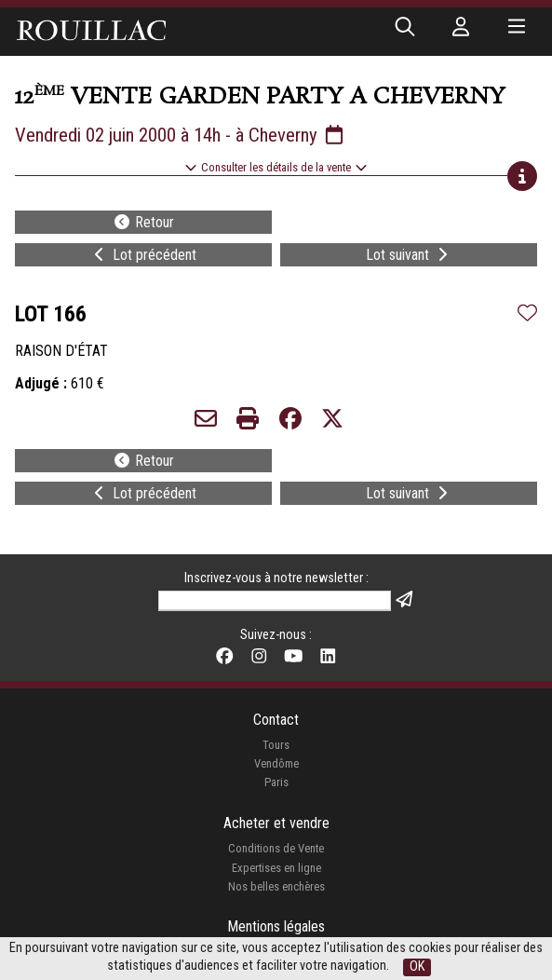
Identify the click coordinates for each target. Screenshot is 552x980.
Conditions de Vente (276, 848)
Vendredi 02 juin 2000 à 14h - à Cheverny (181, 135)
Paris (276, 782)
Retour (143, 222)
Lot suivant (409, 255)
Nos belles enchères (276, 886)
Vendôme (276, 763)
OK (417, 966)
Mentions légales (276, 926)
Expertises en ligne (276, 868)
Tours (276, 745)
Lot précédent (143, 255)
